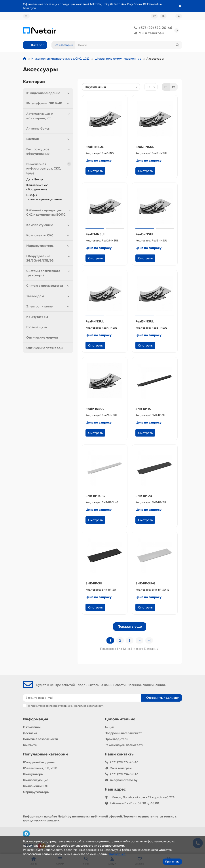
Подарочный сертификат (123, 733)
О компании (32, 727)
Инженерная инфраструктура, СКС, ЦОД (60, 59)
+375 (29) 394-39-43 (124, 774)
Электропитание (49, 306)
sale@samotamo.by (123, 780)
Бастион (49, 139)
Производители (116, 739)
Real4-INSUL (95, 321)
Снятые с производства (49, 286)
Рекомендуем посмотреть (124, 745)
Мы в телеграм (148, 33)
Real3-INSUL (145, 234)
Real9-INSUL (95, 409)
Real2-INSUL (145, 147)
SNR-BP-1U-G (95, 496)
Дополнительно (120, 719)
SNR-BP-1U (143, 409)
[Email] (82, 698)
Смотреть (95, 171)
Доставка (30, 733)
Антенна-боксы (38, 128)
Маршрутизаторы (49, 246)
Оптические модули (42, 337)
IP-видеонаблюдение (49, 93)
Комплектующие (49, 225)
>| (149, 640)
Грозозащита (37, 327)
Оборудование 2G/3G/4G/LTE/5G (49, 258)
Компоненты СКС (49, 235)
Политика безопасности (40, 739)
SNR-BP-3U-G (145, 583)
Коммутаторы (37, 317)
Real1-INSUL (95, 147)
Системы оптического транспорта (49, 273)
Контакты (30, 745)
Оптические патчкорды (45, 348)
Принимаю (172, 861)
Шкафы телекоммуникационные (118, 59)
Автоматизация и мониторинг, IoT (49, 116)
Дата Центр (35, 179)
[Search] (129, 45)
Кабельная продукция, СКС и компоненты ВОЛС (49, 212)
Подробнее (117, 854)
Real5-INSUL (145, 321)
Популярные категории (45, 754)
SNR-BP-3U (94, 583)
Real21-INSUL (95, 234)
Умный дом (49, 296)
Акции (109, 727)
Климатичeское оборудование (37, 187)
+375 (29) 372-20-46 (152, 28)
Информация (36, 719)
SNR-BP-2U (144, 496)
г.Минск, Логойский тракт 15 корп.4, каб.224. (142, 797)
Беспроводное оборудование (49, 151)
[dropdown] (26, 16)
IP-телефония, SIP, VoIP (49, 103)
